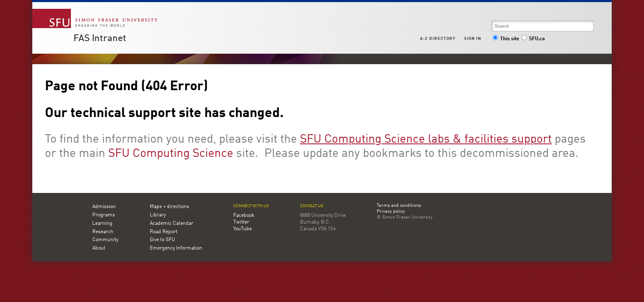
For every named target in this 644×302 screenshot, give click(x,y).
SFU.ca (533, 39)
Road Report (164, 232)
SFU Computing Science (171, 154)
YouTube (242, 229)
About (99, 248)
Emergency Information (176, 248)
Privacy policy (391, 212)
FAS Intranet (100, 39)
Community (105, 240)
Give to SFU (162, 240)
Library (158, 215)
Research (103, 232)
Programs (104, 215)
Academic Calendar (172, 224)
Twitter (241, 222)
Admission (104, 207)
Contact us (312, 206)
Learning (102, 224)
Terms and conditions (399, 206)
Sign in (473, 39)
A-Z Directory (438, 39)
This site (506, 39)
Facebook (244, 216)
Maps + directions (169, 207)
